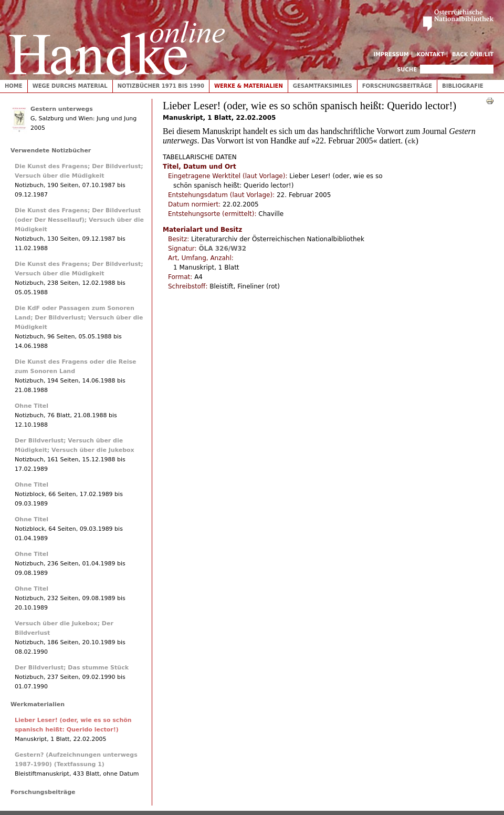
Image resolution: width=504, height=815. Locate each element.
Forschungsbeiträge (397, 86)
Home (14, 86)
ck (411, 141)
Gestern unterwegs (62, 109)
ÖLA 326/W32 (222, 249)
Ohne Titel (31, 406)
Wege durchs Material (70, 86)
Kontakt (431, 54)
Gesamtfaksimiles (323, 86)
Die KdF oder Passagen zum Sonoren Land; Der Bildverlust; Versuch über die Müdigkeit (79, 318)
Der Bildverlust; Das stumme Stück (72, 668)
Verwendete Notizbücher (51, 151)
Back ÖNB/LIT (473, 54)
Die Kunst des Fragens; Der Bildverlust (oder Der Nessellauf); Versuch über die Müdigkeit (79, 220)
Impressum (391, 54)
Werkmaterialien (38, 704)
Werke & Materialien (249, 86)
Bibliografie (463, 86)
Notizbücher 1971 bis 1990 (161, 86)
